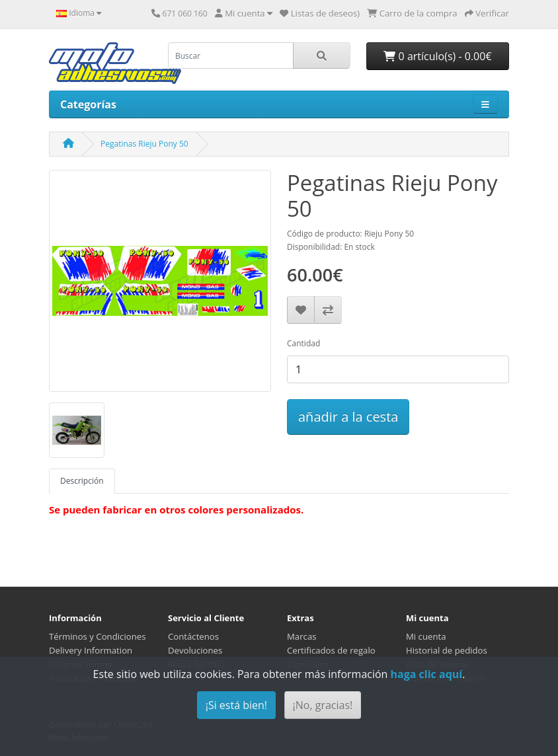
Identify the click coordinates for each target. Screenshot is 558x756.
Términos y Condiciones (97, 636)
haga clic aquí (427, 674)
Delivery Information (91, 650)
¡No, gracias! (323, 705)
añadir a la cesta (348, 417)
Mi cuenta (426, 636)
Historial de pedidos (447, 650)
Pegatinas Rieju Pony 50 (144, 144)
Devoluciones (195, 650)
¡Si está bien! (236, 705)
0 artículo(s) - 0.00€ (437, 56)
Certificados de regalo (331, 650)
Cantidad (303, 343)
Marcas (302, 636)
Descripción (82, 481)
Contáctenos (193, 636)
